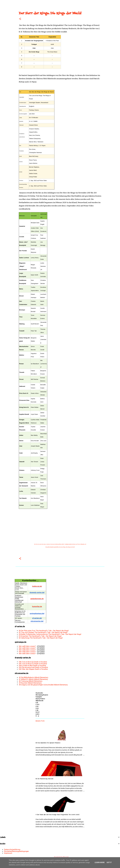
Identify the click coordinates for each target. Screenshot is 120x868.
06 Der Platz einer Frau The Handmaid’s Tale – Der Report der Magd (44, 631)
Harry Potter (40, 699)
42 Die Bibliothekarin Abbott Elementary (34, 677)
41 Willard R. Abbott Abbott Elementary (33, 679)
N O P (38, 712)
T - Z (37, 716)
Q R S (37, 714)
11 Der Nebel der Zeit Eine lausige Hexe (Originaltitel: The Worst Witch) (57, 815)
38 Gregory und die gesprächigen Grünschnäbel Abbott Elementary (43, 685)
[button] (20, 19)
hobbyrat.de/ (37, 586)
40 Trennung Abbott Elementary (31, 681)
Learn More (100, 862)
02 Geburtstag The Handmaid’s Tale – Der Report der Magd (41, 638)
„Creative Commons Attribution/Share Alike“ (55, 544)
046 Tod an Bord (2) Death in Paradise (33, 662)
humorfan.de (37, 606)
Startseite (39, 693)
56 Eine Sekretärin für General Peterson (48, 743)
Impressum (8, 853)
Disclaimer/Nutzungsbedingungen (16, 851)
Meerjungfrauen (42, 695)
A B (37, 703)
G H (37, 706)
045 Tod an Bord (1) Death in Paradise (33, 664)
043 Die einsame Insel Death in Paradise (33, 667)
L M (37, 710)
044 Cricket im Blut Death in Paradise (32, 665)
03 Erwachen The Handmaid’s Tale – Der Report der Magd (40, 636)
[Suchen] (9, 2)
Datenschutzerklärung (12, 849)
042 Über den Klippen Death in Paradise (33, 669)
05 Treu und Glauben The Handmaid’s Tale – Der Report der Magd (43, 632)
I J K (37, 708)
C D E (37, 704)
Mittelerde (40, 701)
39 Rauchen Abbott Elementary (30, 683)
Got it (109, 862)
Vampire (39, 697)
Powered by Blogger (60, 857)
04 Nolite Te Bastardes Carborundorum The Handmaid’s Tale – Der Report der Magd (50, 634)
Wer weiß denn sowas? (27, 646)
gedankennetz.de (37, 599)
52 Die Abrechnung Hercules (44, 779)
